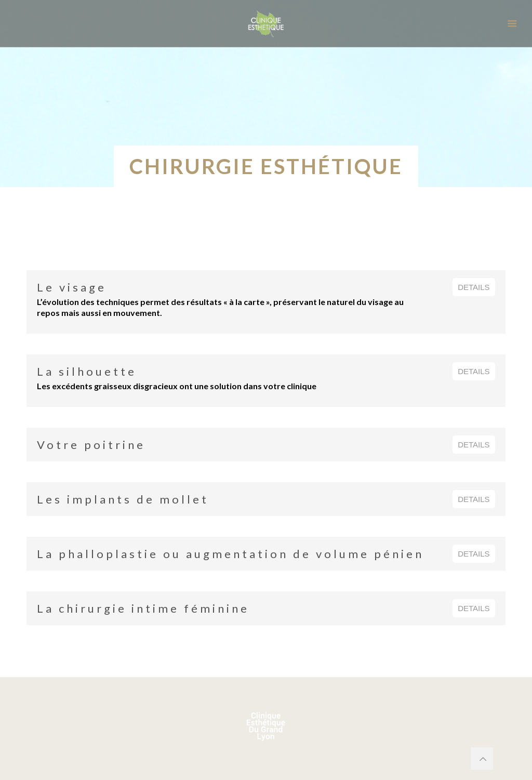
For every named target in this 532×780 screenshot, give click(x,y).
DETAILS (474, 287)
